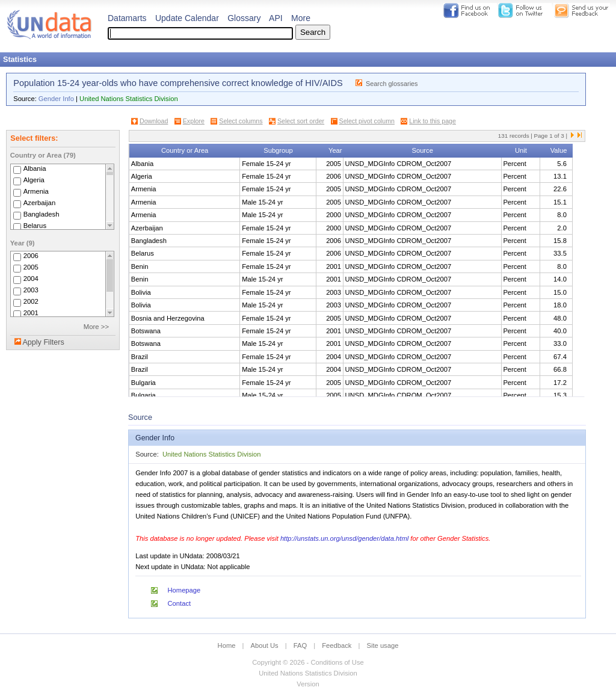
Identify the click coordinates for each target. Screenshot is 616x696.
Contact (180, 603)
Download (154, 121)
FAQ (300, 645)
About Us (265, 645)
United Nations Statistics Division (129, 99)
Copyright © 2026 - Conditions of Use (308, 662)
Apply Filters (43, 342)
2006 (31, 256)
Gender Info (56, 99)
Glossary (244, 18)
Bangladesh (42, 214)
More (301, 18)
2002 (31, 301)
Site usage (383, 645)
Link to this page (433, 121)
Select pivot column (367, 121)
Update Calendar (187, 18)
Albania (35, 168)
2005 (31, 267)
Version (308, 684)
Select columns (241, 121)
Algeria (34, 180)
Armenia (36, 191)
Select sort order (301, 121)
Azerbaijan (40, 203)
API (276, 18)
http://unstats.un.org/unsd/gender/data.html (344, 538)
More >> (96, 327)
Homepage (184, 590)
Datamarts (127, 18)
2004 (31, 279)
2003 (31, 290)
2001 (31, 313)
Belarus (35, 226)
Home (227, 645)
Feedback (337, 645)
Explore (194, 121)
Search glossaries (392, 84)
